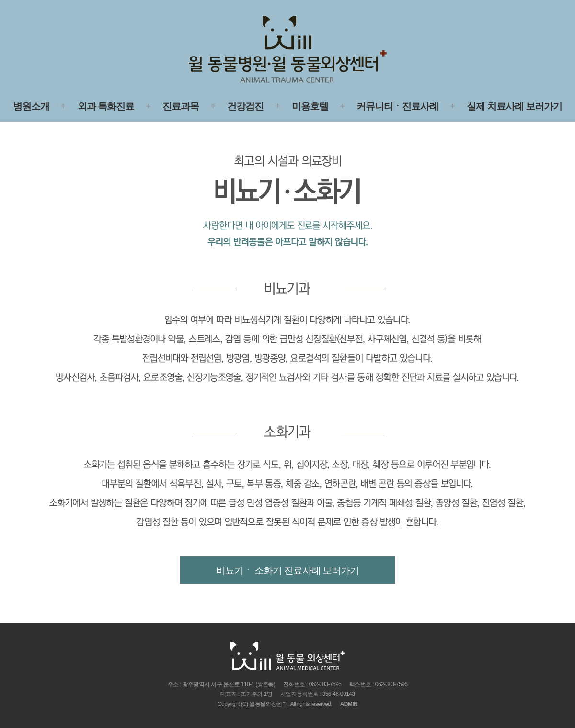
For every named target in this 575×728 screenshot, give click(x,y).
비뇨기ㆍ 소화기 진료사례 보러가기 (288, 570)
